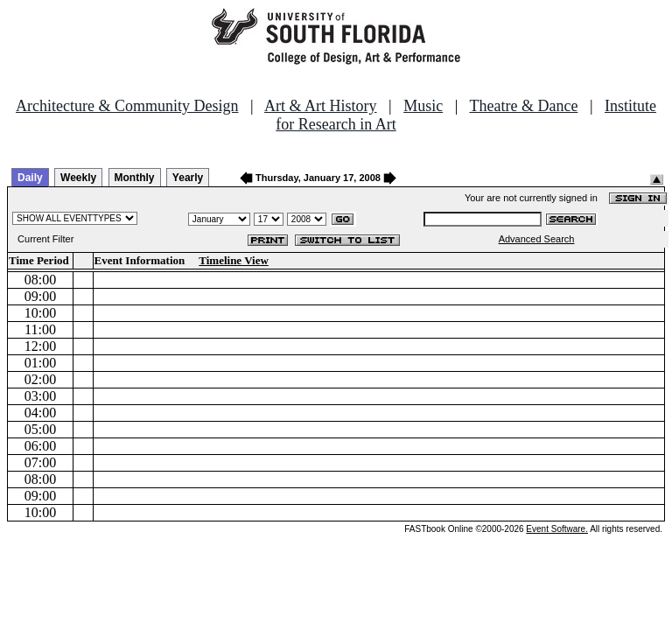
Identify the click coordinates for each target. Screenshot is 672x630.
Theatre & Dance (523, 106)
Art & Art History (321, 106)
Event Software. (557, 529)
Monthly (135, 178)
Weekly (78, 178)
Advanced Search (537, 239)
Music (423, 106)
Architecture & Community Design (127, 106)
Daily (30, 178)
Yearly (188, 178)
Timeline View (234, 260)
